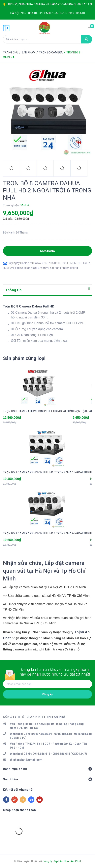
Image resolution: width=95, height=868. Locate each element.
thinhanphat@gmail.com (26, 760)
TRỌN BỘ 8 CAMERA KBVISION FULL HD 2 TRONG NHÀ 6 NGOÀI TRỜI (46, 533)
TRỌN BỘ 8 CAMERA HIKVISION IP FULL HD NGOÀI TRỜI (38, 411)
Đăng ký (47, 694)
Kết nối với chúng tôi (18, 790)
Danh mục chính (47, 769)
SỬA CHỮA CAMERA (32, 4)
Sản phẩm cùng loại (24, 358)
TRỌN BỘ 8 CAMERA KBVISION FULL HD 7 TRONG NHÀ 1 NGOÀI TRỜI (46, 472)
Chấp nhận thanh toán (19, 810)
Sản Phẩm (47, 779)
